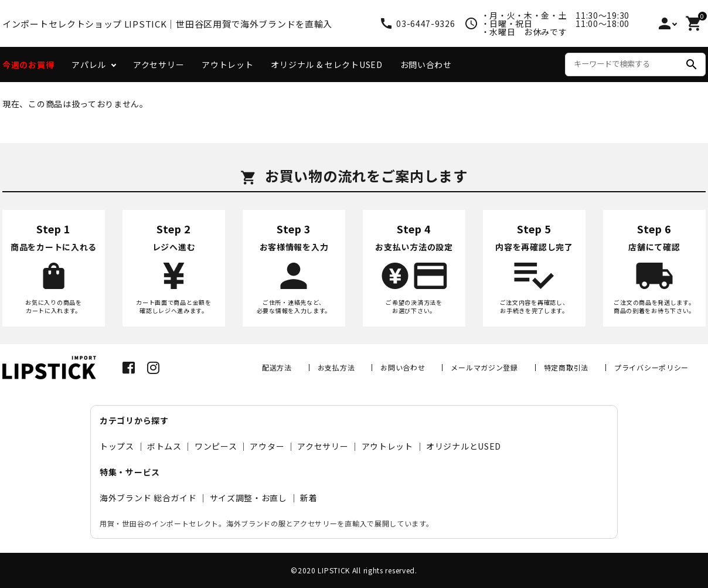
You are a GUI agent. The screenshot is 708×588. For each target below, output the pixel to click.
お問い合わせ (426, 64)
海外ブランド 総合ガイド (148, 498)
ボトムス (164, 446)
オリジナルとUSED (464, 446)
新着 (309, 498)
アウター (267, 446)
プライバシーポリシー (651, 367)
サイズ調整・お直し (249, 498)
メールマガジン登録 (484, 367)
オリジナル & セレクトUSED (326, 64)
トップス (117, 446)
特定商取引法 (566, 367)
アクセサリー (159, 64)
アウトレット (227, 64)
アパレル (89, 64)
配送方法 (277, 367)
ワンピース (216, 446)
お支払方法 (336, 367)
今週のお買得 (28, 64)
